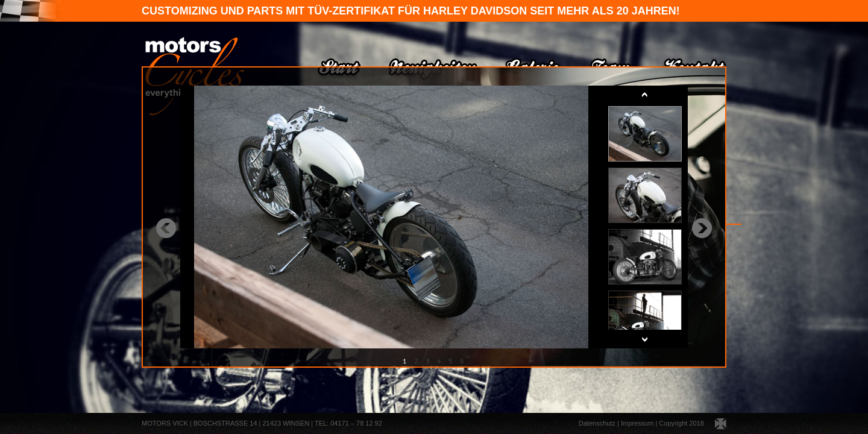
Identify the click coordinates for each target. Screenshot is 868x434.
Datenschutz (597, 423)
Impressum (637, 423)
